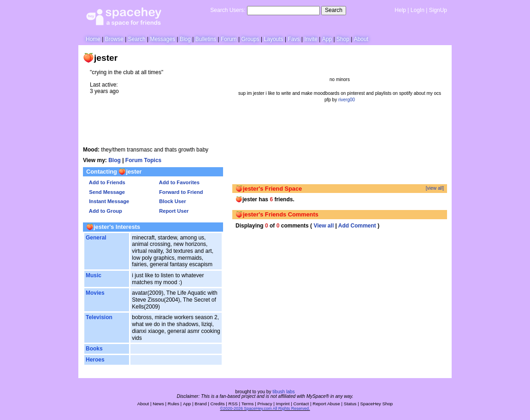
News (158, 404)
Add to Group (104, 211)
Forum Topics (143, 160)
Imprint (283, 404)
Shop (343, 39)
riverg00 (347, 100)
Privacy (265, 404)
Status (350, 404)
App (327, 39)
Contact (301, 404)
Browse (114, 39)
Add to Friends (106, 182)
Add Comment (357, 226)
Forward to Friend (180, 192)
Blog (185, 39)
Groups (250, 39)
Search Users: (228, 10)
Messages (162, 39)
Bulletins (206, 39)
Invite (311, 39)
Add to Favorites (178, 182)
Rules (174, 404)
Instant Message (108, 201)
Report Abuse (326, 404)
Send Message (106, 192)
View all (324, 226)
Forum (229, 39)
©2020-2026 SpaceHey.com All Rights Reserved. (265, 408)
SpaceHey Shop (377, 404)
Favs (294, 39)
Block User (171, 201)
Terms (248, 404)
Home (93, 39)
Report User (172, 211)
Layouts (274, 39)
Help (400, 10)
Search (334, 10)
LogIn (418, 10)
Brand (200, 404)
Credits (218, 404)
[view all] (435, 188)
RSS (233, 404)
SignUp (438, 10)
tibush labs (283, 392)
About (361, 39)
